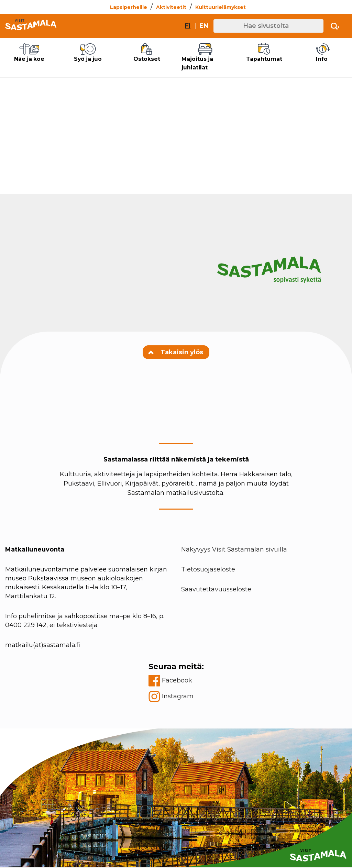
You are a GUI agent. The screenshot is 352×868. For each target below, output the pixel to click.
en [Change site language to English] (204, 26)
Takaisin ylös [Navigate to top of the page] (176, 353)
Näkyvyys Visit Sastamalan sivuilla (234, 550)
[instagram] (176, 697)
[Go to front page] (31, 26)
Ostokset (147, 53)
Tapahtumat (264, 53)
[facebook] (176, 681)
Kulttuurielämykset (221, 7)
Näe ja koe (29, 53)
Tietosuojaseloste (208, 570)
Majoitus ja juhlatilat (205, 57)
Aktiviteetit (171, 7)
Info (323, 53)
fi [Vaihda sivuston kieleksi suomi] (188, 26)
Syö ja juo (88, 53)
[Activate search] (335, 26)
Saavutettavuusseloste (216, 590)
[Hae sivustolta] (268, 26)
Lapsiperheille (129, 7)
